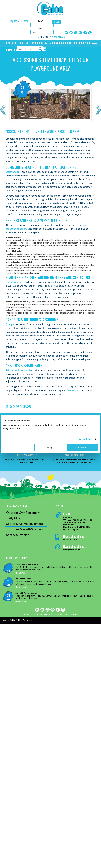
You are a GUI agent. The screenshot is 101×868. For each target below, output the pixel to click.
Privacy (66, 614)
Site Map (74, 614)
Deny (50, 447)
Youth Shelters (14, 172)
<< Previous (3, 110)
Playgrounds (36, 43)
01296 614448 (58, 37)
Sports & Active (20, 43)
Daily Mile (13, 518)
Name (41, 21)
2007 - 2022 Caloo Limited (23, 620)
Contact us (11, 50)
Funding (67, 43)
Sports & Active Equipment (25, 524)
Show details (86, 439)
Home (7, 43)
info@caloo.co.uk (72, 550)
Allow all (82, 447)
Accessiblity (27, 614)
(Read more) (21, 573)
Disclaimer (57, 614)
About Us (77, 43)
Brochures (89, 43)
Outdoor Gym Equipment (23, 513)
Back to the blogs (20, 406)
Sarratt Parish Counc (26, 593)
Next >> (98, 110)
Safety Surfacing (53, 43)
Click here (84, 459)
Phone (41, 28)
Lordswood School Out (27, 564)
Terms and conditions (42, 614)
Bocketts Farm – (24, 579)
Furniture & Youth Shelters (25, 529)
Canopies (11, 324)
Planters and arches (16, 282)
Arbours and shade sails (18, 370)
